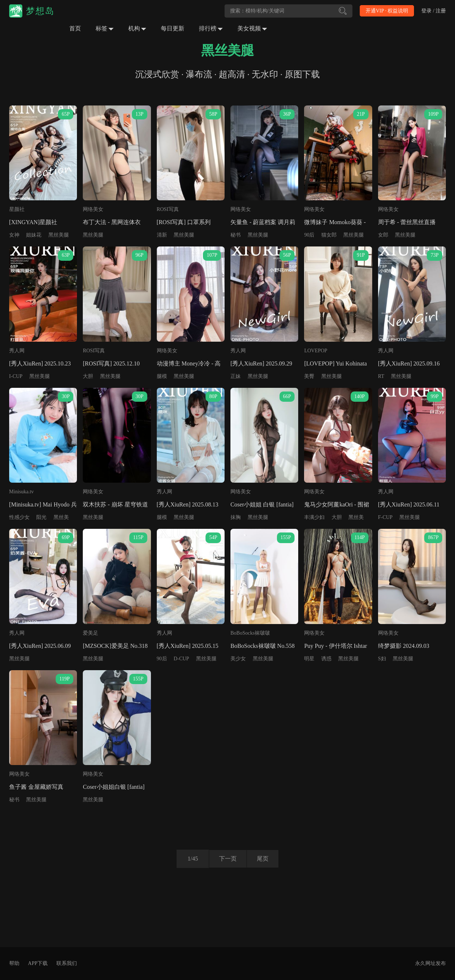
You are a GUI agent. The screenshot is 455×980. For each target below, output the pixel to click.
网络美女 (93, 209)
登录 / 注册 (434, 11)
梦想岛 (40, 11)
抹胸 (236, 517)
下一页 (227, 859)
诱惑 (326, 659)
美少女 (238, 659)
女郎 (383, 235)
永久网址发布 (430, 963)
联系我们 (67, 963)
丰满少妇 (314, 517)
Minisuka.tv (21, 492)
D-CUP (181, 659)
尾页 (264, 859)
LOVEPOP (316, 351)
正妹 (236, 376)
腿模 (162, 376)
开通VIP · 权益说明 (387, 11)
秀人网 (17, 351)
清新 (162, 235)
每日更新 (173, 28)
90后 (309, 235)
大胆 (88, 376)
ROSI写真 (168, 209)
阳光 (41, 517)
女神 (14, 235)
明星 (309, 659)
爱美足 (90, 633)
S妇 (382, 659)
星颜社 (17, 209)
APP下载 (38, 963)
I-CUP (16, 376)
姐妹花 (34, 235)
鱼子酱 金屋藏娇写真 (36, 787)
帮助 (14, 963)
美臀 (309, 376)
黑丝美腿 (59, 235)
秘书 (236, 235)
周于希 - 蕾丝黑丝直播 (407, 222)
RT (381, 376)
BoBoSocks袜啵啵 (250, 633)
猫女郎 (329, 235)
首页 (75, 28)
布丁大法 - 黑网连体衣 (112, 222)
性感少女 (19, 517)
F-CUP (385, 517)
